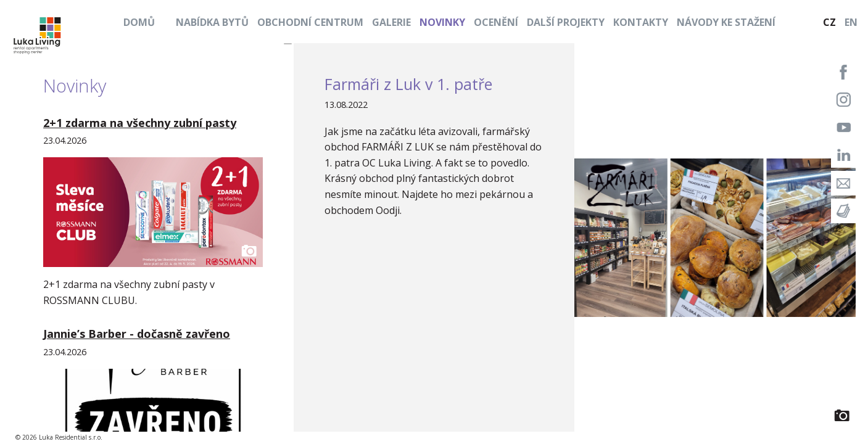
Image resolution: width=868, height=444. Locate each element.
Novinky (442, 22)
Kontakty (641, 22)
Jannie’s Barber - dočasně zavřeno (137, 334)
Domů (139, 22)
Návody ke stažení (726, 22)
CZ (829, 22)
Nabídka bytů (212, 22)
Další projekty (566, 22)
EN (851, 22)
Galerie (391, 22)
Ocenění (496, 22)
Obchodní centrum (310, 22)
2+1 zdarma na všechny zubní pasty (140, 123)
